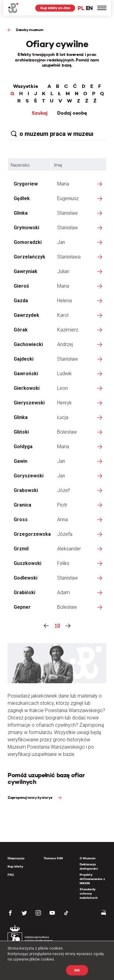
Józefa (65, 534)
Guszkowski (28, 563)
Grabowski (26, 490)
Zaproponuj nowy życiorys (30, 797)
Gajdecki (24, 359)
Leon (62, 388)
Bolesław (67, 432)
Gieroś (21, 286)
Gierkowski (27, 388)
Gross (21, 519)
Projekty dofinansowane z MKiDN (92, 879)
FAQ (11, 875)
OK (77, 970)
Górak (21, 330)
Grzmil (21, 549)
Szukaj (40, 113)
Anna (62, 519)
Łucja (63, 417)
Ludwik (64, 374)
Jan (61, 242)
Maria (63, 184)
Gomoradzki (28, 242)
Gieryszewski (29, 403)
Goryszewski (29, 476)
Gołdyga (23, 447)
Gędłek (22, 198)
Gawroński (26, 374)
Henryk (64, 403)
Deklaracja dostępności (89, 866)
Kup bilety (15, 866)
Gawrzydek (26, 315)
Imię (58, 165)
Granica (22, 505)
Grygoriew (26, 184)
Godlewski (26, 578)
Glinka (21, 213)
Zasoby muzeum (30, 30)
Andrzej (65, 344)
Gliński (21, 432)
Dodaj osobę (72, 113)
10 (57, 626)
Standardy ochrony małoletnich (89, 893)
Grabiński (24, 592)
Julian (63, 271)
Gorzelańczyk (29, 257)
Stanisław (67, 213)
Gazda (21, 301)
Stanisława (69, 257)
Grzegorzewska (32, 534)
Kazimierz (68, 330)
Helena (64, 301)
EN (89, 8)
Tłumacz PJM (53, 858)
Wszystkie (26, 86)
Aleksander (69, 549)
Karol (63, 315)
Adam (64, 592)
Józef (63, 490)
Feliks (63, 563)
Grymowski (26, 228)
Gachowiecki (28, 344)
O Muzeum (88, 858)
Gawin (21, 461)
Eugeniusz (68, 198)
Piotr (62, 505)
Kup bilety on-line (55, 8)
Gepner (22, 607)
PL (81, 8)
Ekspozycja (16, 858)
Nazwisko (20, 165)
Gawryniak (26, 271)
